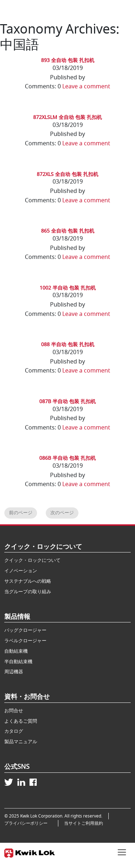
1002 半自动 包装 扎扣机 (68, 288)
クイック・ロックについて (32, 560)
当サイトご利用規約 (84, 823)
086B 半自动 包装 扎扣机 (67, 458)
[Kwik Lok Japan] (30, 852)
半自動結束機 (18, 662)
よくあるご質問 (21, 721)
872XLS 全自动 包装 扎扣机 (67, 174)
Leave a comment (86, 87)
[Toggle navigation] (122, 851)
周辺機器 (14, 672)
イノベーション (21, 571)
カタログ (14, 731)
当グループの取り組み (28, 592)
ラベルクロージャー (25, 641)
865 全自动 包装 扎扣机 (68, 231)
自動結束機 (16, 651)
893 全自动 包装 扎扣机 (68, 60)
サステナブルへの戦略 (28, 581)
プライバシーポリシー (28, 823)
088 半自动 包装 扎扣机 (68, 345)
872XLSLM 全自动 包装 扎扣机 (67, 117)
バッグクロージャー (25, 630)
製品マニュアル (21, 742)
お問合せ (14, 711)
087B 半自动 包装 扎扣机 (67, 402)
